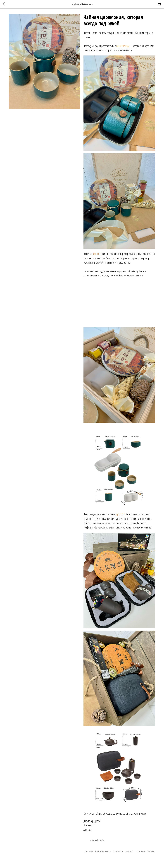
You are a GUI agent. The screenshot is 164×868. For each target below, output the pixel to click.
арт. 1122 (121, 515)
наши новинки (123, 46)
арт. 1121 (97, 255)
